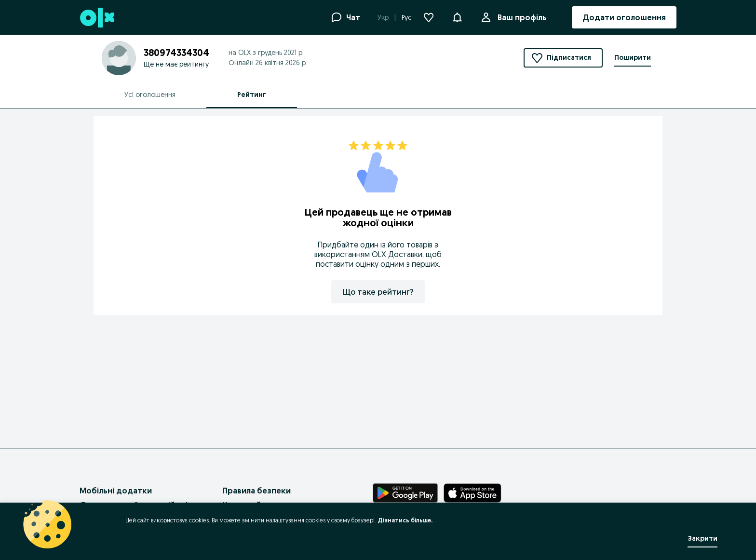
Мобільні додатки (116, 491)
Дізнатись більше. (405, 520)
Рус (407, 17)
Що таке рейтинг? (378, 292)
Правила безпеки (256, 491)
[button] (457, 16)
